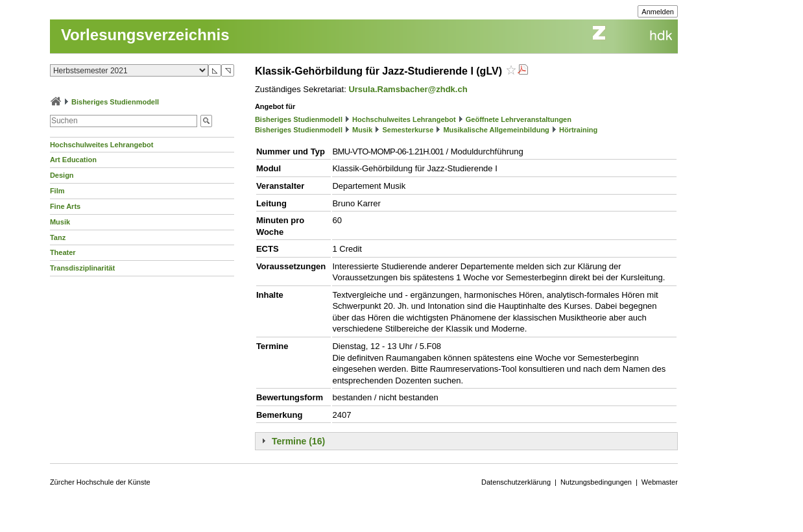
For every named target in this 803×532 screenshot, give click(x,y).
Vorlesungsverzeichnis (145, 35)
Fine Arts (65, 206)
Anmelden (658, 12)
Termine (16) (298, 441)
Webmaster (660, 482)
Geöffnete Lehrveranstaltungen (519, 119)
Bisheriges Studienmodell (115, 102)
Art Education (73, 160)
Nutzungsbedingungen (596, 482)
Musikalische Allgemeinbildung (496, 130)
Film (57, 191)
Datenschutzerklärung (516, 482)
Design (62, 175)
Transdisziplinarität (82, 268)
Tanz (58, 237)
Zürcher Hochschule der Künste (100, 482)
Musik (60, 222)
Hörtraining (578, 130)
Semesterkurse (408, 130)
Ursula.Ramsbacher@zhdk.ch (408, 89)
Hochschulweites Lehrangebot (102, 145)
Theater (63, 252)
